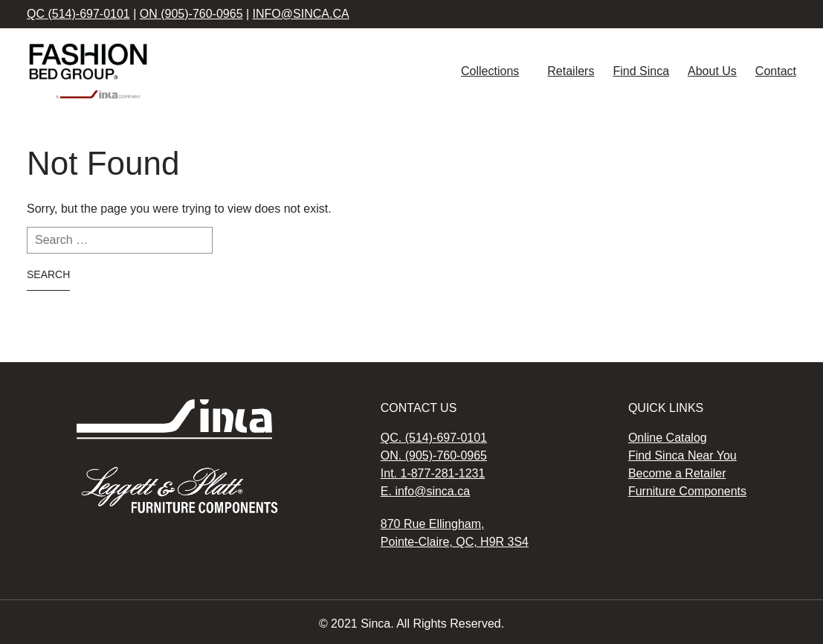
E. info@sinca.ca (425, 491)
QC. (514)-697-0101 (434, 438)
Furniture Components (687, 491)
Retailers (571, 71)
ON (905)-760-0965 (191, 14)
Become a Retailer (677, 473)
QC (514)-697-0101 (78, 14)
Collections (490, 71)
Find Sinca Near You (682, 455)
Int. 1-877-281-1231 (433, 473)
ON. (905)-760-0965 (434, 455)
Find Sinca (641, 71)
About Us (712, 71)
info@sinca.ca (301, 14)
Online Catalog (668, 438)
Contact (776, 71)
